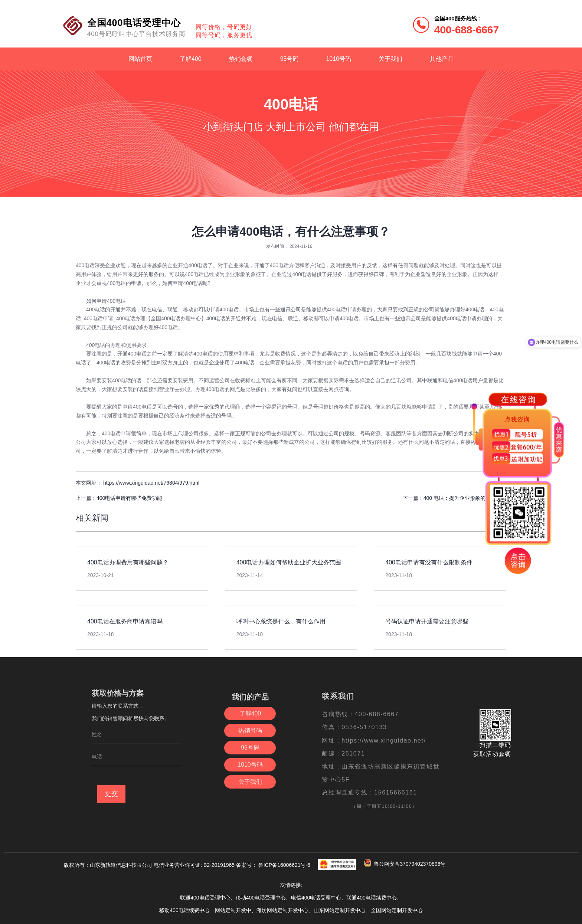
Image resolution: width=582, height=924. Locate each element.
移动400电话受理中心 (261, 898)
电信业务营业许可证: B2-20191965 (194, 865)
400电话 (85, 265)
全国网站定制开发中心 (397, 910)
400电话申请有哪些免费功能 (129, 498)
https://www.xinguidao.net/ (384, 740)
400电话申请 (116, 433)
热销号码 (250, 730)
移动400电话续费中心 (184, 910)
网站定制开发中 (233, 910)
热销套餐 (241, 59)
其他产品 (442, 59)
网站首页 (140, 59)
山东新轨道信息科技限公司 (122, 865)
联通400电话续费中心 (371, 898)
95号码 (290, 59)
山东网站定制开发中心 (340, 910)
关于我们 (390, 59)
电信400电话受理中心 (316, 898)
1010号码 (339, 59)
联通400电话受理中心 (205, 898)
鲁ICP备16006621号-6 (284, 865)
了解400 (191, 59)
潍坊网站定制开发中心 (282, 910)
